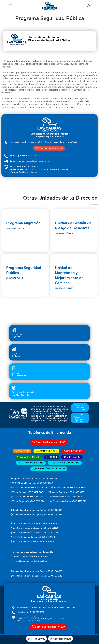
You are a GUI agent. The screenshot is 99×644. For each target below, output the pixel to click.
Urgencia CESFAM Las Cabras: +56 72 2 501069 (34, 479)
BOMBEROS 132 (73, 451)
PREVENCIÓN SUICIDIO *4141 (49, 469)
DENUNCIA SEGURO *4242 (65, 463)
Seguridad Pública (61, 639)
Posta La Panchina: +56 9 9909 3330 (66, 492)
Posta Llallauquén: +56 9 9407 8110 (29, 488)
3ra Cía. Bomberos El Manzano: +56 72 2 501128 (34, 533)
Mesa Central (36, 639)
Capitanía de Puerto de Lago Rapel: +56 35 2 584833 (36, 510)
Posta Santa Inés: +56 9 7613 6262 (28, 501)
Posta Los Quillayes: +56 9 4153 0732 (69, 501)
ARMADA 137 (72, 457)
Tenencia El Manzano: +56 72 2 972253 (30, 557)
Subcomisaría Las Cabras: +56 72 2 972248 (32, 552)
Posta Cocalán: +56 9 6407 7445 (27, 492)
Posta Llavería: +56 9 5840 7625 (66, 497)
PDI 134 (52, 457)
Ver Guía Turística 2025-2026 (80, 408)
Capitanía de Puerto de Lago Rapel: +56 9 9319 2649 (36, 515)
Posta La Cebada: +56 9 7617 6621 (28, 497)
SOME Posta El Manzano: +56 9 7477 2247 (32, 483)
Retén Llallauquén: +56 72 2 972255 (29, 561)
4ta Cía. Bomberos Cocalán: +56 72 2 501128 (33, 537)
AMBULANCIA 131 (46, 451)
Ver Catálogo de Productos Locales (80, 418)
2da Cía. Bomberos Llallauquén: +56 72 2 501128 (34, 528)
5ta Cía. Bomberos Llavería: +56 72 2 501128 (32, 542)
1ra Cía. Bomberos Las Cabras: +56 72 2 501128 (34, 524)
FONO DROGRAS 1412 (31, 463)
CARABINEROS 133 (28, 457)
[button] (88, 6)
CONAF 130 (22, 451)
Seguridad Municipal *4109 (49, 148)
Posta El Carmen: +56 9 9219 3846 (68, 488)
